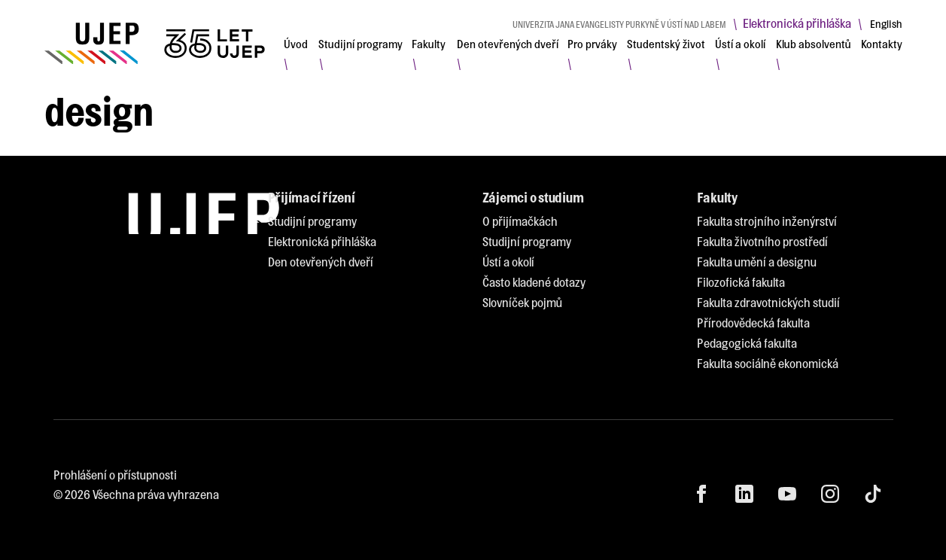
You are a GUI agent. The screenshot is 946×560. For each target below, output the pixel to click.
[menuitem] (296, 44)
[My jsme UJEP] (157, 43)
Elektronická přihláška (797, 23)
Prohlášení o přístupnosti (115, 475)
